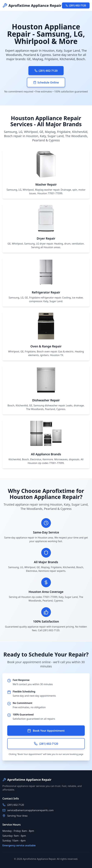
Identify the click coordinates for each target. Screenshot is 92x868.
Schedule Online (46, 82)
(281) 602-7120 (76, 5)
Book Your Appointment (46, 731)
